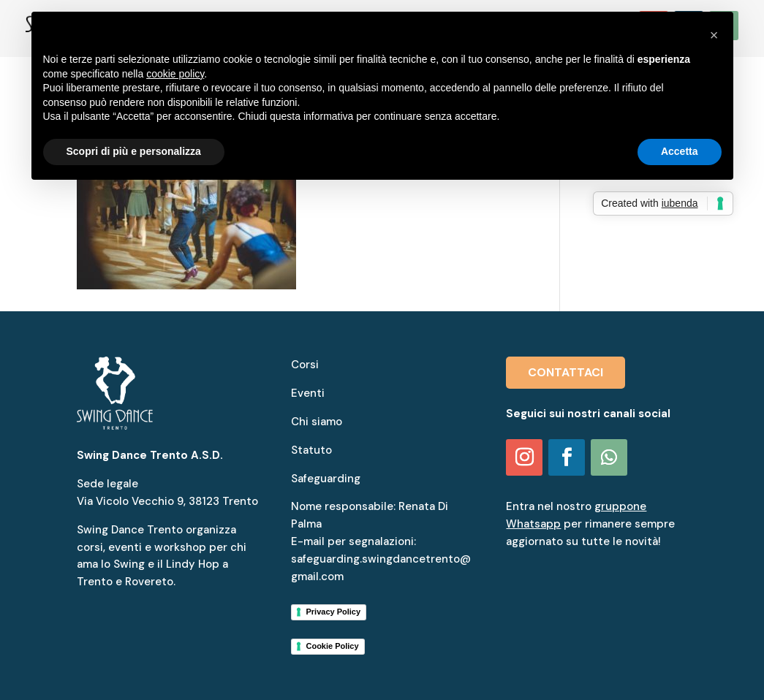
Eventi (308, 393)
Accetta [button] (680, 151)
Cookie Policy (332, 646)
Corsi (305, 365)
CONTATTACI (566, 372)
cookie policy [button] (175, 74)
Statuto (311, 450)
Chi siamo (317, 422)
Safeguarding (326, 479)
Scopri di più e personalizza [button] (134, 151)
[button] (714, 35)
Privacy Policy (333, 612)
